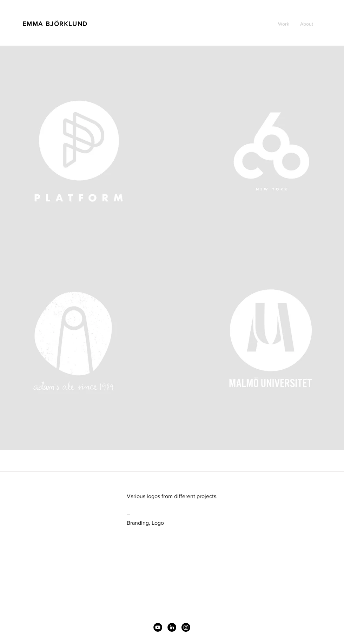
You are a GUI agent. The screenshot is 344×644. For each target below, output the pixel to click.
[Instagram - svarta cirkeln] (186, 627)
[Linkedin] (172, 627)
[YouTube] (158, 627)
